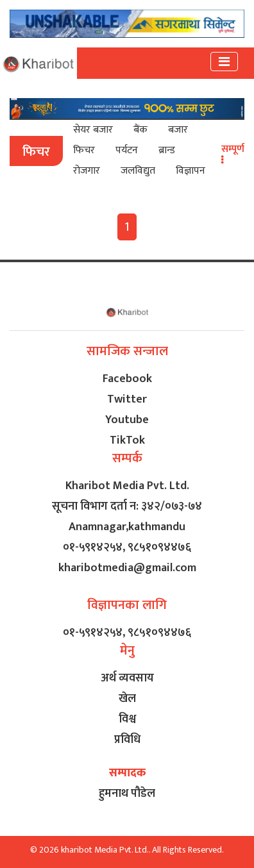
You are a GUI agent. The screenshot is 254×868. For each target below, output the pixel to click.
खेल (127, 699)
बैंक (140, 130)
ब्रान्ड (167, 150)
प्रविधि (127, 740)
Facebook (127, 379)
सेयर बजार (93, 130)
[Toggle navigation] (224, 62)
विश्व (127, 719)
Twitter (127, 399)
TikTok (127, 440)
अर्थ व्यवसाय (127, 678)
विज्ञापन (190, 171)
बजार (178, 130)
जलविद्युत (138, 171)
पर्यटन (127, 150)
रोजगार (87, 171)
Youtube (127, 420)
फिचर (84, 150)
